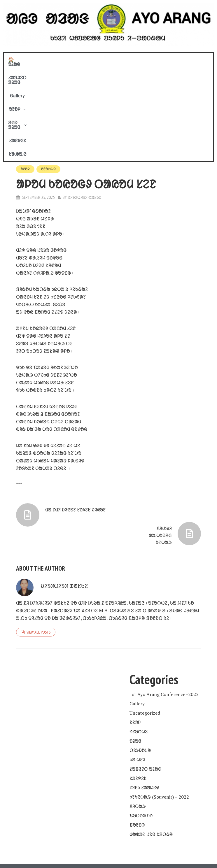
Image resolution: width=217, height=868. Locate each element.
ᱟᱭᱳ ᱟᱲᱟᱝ (141, 60)
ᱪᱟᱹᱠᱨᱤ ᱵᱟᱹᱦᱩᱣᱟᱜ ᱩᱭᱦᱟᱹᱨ (159, 490)
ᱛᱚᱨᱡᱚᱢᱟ (140, 723)
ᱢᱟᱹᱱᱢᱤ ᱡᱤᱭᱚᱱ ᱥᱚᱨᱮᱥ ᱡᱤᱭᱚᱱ (79, 455)
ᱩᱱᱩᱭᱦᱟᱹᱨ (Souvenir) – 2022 (159, 770)
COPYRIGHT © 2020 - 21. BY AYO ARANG (109, 845)
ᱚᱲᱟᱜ (135, 714)
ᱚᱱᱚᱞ (110, 60)
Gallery (86, 60)
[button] (110, 60)
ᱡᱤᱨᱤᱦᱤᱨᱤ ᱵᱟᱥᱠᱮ (85, 104)
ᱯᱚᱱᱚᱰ (137, 798)
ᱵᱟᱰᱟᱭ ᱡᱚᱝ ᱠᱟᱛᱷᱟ (151, 807)
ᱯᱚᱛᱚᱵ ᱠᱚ (141, 788)
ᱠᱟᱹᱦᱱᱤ (137, 732)
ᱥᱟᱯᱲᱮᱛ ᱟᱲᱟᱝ (54, 60)
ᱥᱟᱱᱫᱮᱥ (173, 60)
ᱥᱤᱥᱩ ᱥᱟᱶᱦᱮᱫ (144, 760)
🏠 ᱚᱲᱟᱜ (19, 60)
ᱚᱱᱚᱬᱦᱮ (50, 75)
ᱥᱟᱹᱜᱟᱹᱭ (199, 60)
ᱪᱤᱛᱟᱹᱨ (138, 779)
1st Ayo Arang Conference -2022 (164, 667)
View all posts (38, 605)
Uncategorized (145, 686)
